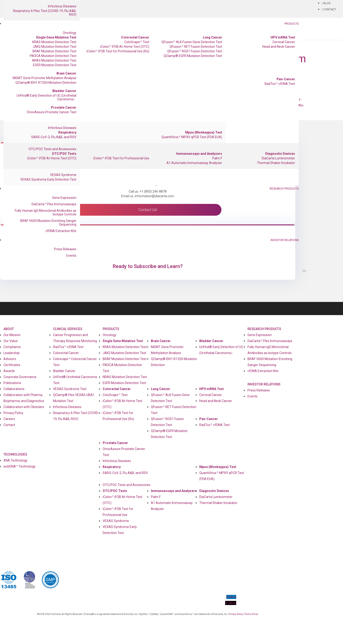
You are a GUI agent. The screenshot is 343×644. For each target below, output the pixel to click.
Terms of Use (251, 614)
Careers (9, 419)
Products (292, 24)
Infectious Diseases (62, 6)
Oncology (70, 33)
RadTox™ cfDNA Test (280, 84)
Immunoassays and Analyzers (199, 154)
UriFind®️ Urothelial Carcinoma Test (75, 380)
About (9, 329)
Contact (9, 425)
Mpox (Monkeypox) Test (204, 132)
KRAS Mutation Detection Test (54, 42)
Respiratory (67, 132)
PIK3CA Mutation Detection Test (53, 56)
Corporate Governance (20, 377)
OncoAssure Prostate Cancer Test (52, 112)
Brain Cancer (66, 73)
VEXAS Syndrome (63, 175)
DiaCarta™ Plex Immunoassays (54, 204)
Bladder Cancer (64, 91)
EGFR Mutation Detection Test (55, 65)
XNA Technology (15, 460)
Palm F (217, 158)
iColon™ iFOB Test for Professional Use (121, 158)
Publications (12, 383)
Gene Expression (64, 198)
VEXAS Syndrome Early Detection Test (48, 179)
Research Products (284, 189)
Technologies (15, 454)
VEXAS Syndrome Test (70, 389)
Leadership (12, 353)
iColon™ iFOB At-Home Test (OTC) (125, 47)
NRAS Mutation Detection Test (54, 60)
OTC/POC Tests (64, 154)
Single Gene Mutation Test (56, 37)
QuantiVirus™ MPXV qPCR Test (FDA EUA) (192, 137)
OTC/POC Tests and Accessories (52, 149)
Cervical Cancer (284, 42)
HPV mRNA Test (283, 37)
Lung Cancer (212, 37)
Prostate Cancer (64, 107)
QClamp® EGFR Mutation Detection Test (193, 56)
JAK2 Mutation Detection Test (55, 47)
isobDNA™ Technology (19, 466)
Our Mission (12, 335)
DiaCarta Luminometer (278, 158)
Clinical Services (68, 329)
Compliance (12, 347)
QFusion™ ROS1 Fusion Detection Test (195, 51)
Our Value (11, 341)
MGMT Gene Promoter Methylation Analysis (45, 78)
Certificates (12, 365)
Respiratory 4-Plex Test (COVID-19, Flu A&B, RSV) (45, 13)
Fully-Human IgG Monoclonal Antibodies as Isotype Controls (46, 212)
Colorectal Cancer (135, 37)
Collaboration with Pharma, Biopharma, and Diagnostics (24, 398)
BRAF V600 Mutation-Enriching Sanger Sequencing (48, 223)
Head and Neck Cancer (279, 47)
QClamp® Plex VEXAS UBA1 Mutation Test (74, 398)
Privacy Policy (13, 413)
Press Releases (65, 249)
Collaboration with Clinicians (24, 407)
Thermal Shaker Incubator (276, 163)
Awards (9, 371)
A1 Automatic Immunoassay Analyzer (194, 163)
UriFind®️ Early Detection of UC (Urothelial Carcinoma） (46, 97)
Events (71, 256)
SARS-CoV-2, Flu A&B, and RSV (54, 137)
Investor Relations (285, 240)
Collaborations (14, 389)
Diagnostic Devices (280, 154)
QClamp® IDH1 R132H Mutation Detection (46, 83)
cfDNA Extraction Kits (61, 231)
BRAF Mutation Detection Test (54, 51)
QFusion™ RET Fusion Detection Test (196, 47)
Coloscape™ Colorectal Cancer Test (75, 362)
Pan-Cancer (286, 79)
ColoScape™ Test (137, 42)
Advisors (10, 359)
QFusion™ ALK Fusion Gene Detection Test (192, 42)
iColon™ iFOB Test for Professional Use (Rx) (118, 51)
